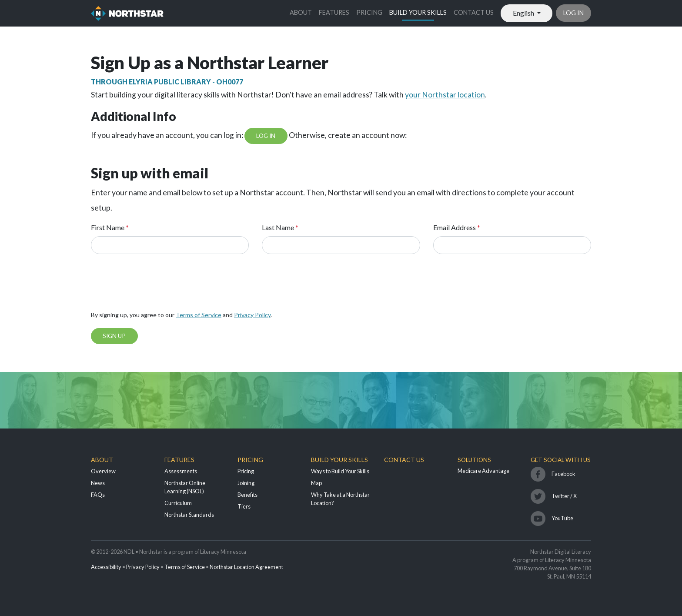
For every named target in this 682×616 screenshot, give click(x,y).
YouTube (562, 518)
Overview (103, 471)
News (98, 483)
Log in (573, 13)
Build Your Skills (418, 12)
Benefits (247, 495)
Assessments (181, 471)
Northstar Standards (189, 515)
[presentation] (157, 285)
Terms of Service (199, 315)
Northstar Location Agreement (246, 567)
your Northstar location (445, 95)
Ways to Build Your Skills (340, 471)
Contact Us (474, 12)
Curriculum (178, 503)
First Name (110, 227)
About (301, 12)
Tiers (244, 506)
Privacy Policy (252, 315)
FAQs (98, 495)
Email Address (457, 227)
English (524, 13)
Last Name (280, 227)
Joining (246, 483)
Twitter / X (564, 496)
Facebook (563, 474)
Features (334, 12)
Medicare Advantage (483, 471)
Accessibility (106, 567)
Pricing (369, 12)
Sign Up (114, 336)
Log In (266, 136)
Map (316, 483)
